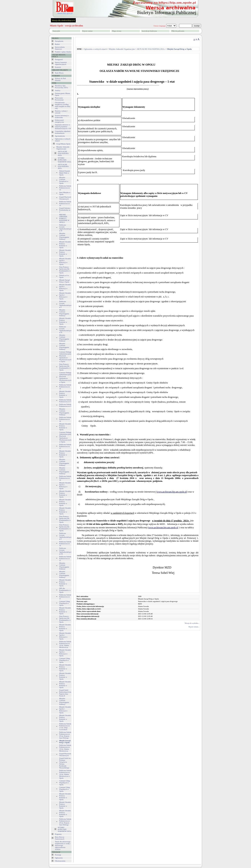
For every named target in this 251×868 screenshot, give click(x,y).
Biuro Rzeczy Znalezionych (60, 838)
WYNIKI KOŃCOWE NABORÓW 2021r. (65, 829)
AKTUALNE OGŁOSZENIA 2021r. (63, 166)
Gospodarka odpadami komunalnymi (63, 132)
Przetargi (58, 855)
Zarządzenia (59, 41)
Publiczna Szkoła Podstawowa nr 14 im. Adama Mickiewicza (65, 644)
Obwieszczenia (60, 861)
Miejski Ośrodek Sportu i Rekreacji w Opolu (65, 261)
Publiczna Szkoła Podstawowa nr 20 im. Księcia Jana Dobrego (65, 735)
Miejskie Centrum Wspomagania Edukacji (64, 236)
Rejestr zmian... (194, 627)
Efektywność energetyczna (59, 121)
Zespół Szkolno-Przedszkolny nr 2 (65, 210)
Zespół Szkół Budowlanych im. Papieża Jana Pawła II (65, 693)
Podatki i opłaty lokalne (63, 52)
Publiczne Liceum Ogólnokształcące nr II (65, 228)
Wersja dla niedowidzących (63, 20)
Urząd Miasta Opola (63, 144)
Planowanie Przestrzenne (59, 99)
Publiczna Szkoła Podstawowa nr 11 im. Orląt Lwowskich (65, 727)
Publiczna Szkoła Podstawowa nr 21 (65, 559)
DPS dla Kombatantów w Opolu (65, 590)
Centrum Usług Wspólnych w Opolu (64, 603)
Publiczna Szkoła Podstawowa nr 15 (65, 446)
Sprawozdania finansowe (60, 48)
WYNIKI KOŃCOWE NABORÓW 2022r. (65, 160)
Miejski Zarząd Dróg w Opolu (64, 281)
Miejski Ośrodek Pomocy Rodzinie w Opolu (65, 245)
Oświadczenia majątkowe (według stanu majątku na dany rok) (63, 105)
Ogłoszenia (59, 858)
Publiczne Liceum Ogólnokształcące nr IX (65, 551)
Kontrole (58, 67)
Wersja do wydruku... (192, 623)
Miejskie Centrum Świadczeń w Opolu (64, 180)
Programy (58, 834)
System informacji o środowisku (62, 116)
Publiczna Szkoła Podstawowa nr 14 (65, 188)
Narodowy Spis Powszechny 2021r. (62, 87)
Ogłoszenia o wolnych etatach (95, 49)
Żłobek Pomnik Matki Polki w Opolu (64, 173)
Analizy (58, 90)
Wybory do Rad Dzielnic (60, 79)
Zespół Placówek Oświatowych (65, 198)
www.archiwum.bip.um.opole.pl (172, 492)
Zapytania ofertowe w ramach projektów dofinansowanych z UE (63, 127)
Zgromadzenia (60, 136)
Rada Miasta (59, 73)
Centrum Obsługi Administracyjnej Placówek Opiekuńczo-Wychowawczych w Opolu (65, 357)
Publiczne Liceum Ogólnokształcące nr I (65, 304)
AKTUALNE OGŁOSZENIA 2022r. (63, 153)
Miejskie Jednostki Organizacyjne (63, 148)
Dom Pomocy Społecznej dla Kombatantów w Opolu (65, 270)
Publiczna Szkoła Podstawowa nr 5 (65, 401)
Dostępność (59, 59)
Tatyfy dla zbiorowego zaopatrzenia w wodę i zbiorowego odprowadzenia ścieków (63, 845)
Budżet (57, 44)
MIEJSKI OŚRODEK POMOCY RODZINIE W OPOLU (64, 218)
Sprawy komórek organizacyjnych (61, 63)
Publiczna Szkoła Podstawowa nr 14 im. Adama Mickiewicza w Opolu (65, 774)
